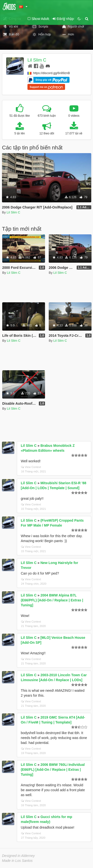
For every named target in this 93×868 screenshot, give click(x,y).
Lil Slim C (37, 60)
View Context (31, 467)
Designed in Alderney (18, 856)
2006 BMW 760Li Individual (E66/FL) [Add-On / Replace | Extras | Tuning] (53, 770)
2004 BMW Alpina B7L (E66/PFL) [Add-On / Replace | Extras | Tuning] (52, 600)
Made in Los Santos (17, 861)
